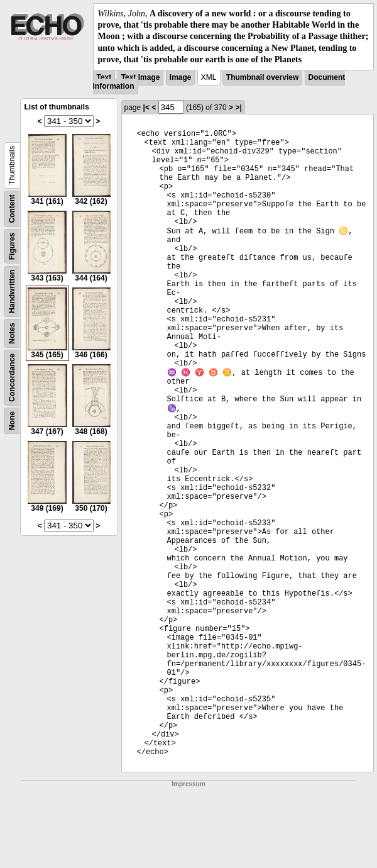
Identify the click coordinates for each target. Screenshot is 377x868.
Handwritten (12, 292)
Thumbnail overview (262, 77)
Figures (12, 246)
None (12, 421)
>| (238, 108)
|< (146, 108)
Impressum (188, 784)
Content (12, 209)
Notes (12, 333)
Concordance (12, 378)
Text (104, 77)
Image (181, 77)
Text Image (141, 77)
